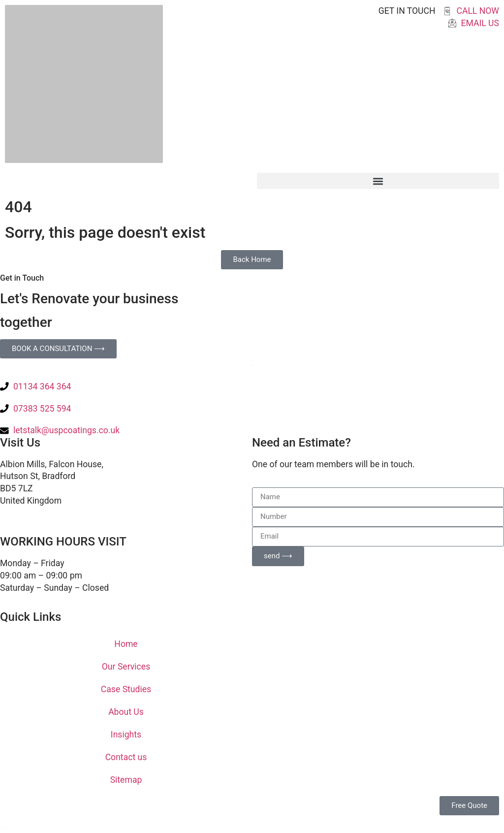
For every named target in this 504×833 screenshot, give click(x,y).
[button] (378, 181)
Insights (126, 735)
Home (126, 644)
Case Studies (126, 689)
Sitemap (126, 780)
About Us (126, 712)
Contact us (126, 757)
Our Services (126, 667)
